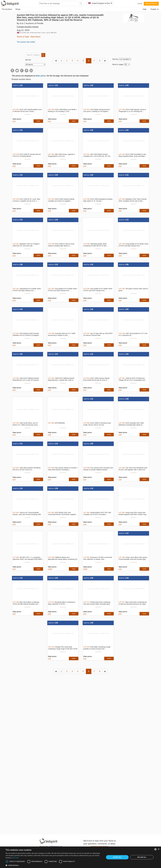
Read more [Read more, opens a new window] (15, 858)
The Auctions (7, 9)
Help (145, 9)
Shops (18, 9)
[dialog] (80, 857)
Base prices (41, 76)
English (155, 9)
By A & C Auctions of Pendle (30, 23)
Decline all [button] (142, 857)
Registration (151, 4)
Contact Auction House (28, 27)
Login (140, 4)
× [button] (158, 849)
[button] (54, 865)
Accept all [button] (117, 857)
